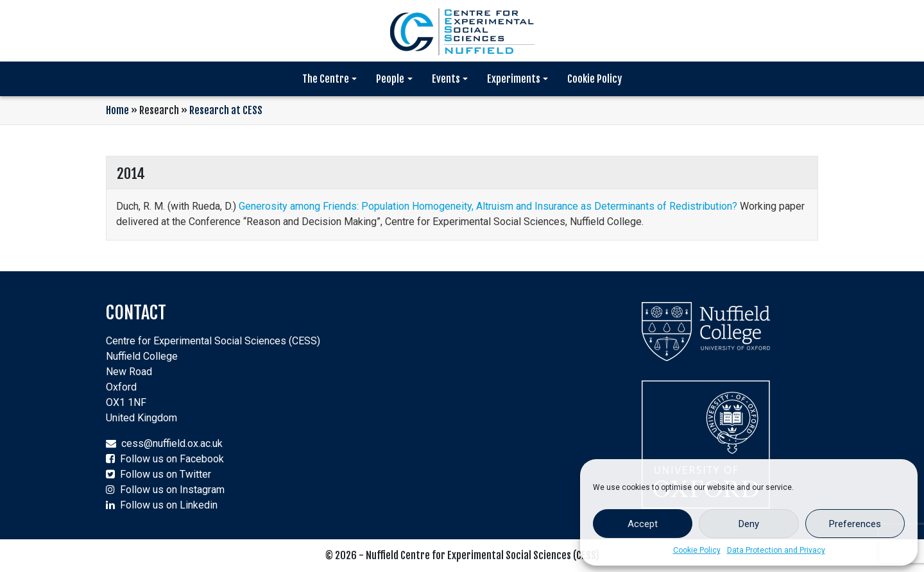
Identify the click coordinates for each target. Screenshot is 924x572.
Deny (749, 524)
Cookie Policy (697, 550)
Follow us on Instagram (172, 490)
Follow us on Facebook (172, 459)
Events (446, 79)
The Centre (326, 79)
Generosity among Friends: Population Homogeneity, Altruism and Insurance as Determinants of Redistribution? (488, 206)
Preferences (855, 524)
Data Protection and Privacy (776, 550)
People (390, 79)
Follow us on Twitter (166, 474)
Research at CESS (226, 110)
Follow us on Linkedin (169, 505)
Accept (643, 524)
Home (117, 110)
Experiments (514, 79)
